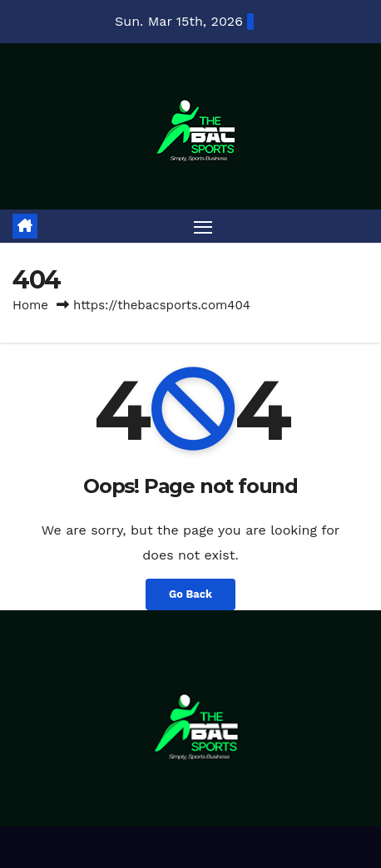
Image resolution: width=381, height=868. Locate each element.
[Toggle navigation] (203, 226)
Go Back (190, 594)
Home (30, 305)
